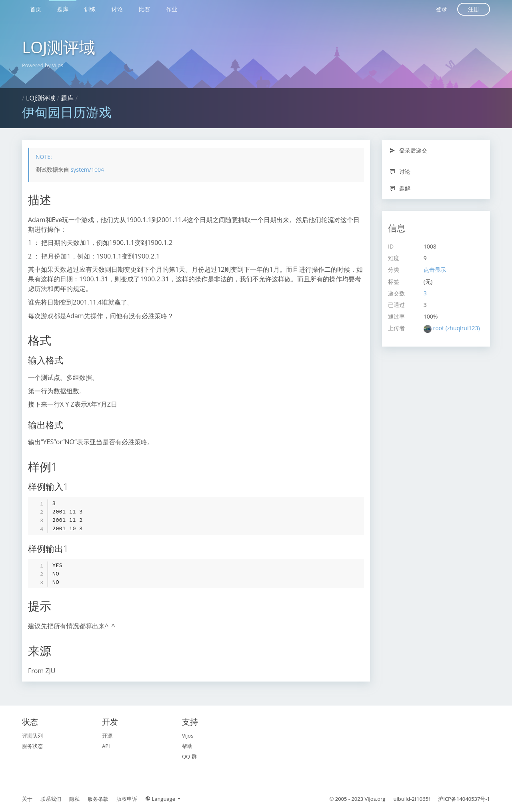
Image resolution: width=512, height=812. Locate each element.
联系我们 (51, 799)
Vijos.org (375, 799)
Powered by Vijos (43, 65)
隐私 (74, 799)
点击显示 (435, 270)
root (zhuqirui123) (456, 328)
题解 (400, 188)
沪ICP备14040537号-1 (464, 799)
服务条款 (98, 799)
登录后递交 (408, 150)
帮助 (187, 746)
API (106, 746)
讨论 (117, 9)
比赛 (144, 9)
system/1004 (87, 169)
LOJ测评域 (59, 47)
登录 (442, 9)
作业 (172, 9)
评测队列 (32, 736)
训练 (90, 9)
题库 (63, 9)
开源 (107, 736)
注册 (474, 9)
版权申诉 (127, 799)
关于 (27, 799)
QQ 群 (189, 756)
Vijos (188, 736)
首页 (36, 9)
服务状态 (32, 746)
